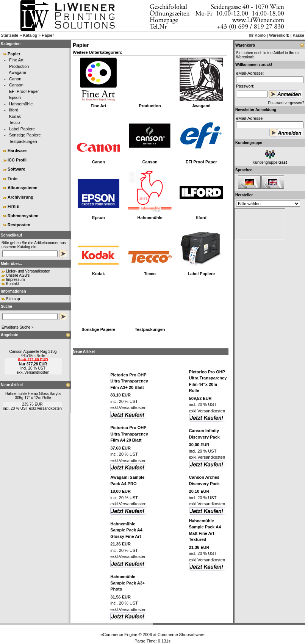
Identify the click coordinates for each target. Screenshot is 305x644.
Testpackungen (23, 141)
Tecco (15, 122)
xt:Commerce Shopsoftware (179, 635)
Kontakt (13, 284)
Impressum (15, 280)
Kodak (15, 116)
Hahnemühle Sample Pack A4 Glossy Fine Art (126, 530)
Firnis (13, 206)
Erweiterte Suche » (18, 327)
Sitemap (13, 299)
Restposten (19, 225)
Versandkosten (37, 372)
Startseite (9, 35)
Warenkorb (279, 35)
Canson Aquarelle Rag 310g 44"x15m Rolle (33, 354)
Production (19, 66)
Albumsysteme (22, 188)
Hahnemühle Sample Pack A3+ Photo (127, 583)
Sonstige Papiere (25, 135)
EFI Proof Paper (24, 91)
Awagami (17, 72)
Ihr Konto (257, 35)
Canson (16, 85)
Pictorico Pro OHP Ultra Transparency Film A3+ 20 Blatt (129, 381)
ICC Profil (17, 160)
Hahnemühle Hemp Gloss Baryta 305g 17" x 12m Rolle (33, 396)
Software (16, 169)
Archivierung (20, 197)
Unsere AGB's (18, 275)
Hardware (17, 150)
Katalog (30, 35)
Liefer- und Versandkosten (28, 271)
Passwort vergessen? (286, 103)
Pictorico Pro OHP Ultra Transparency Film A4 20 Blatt (129, 434)
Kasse (298, 35)
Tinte (13, 179)
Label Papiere (22, 129)
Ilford (14, 110)
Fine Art (16, 60)
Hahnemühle (21, 104)
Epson (15, 97)
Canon (15, 79)
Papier (48, 35)
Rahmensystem (23, 216)
